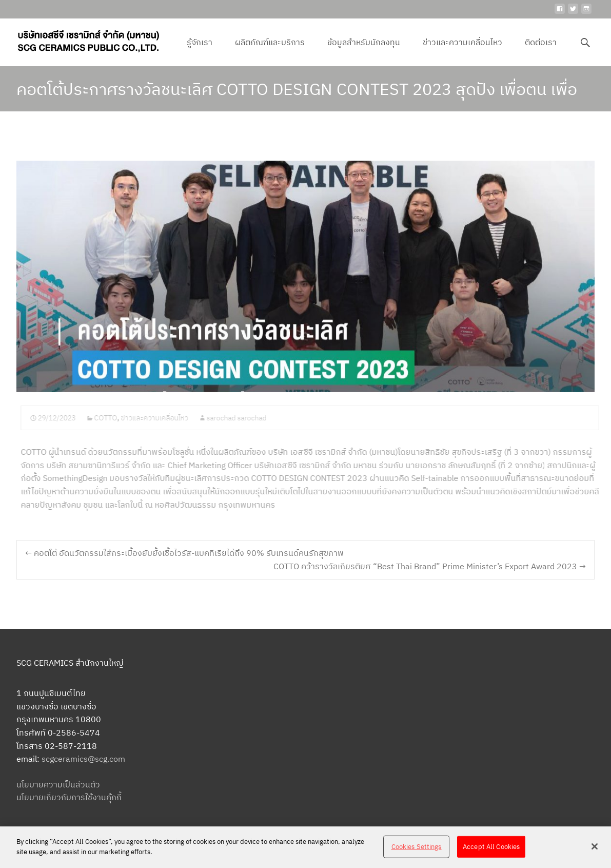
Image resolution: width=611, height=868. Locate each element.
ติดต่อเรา (541, 51)
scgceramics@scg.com (83, 759)
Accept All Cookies (491, 851)
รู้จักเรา (200, 51)
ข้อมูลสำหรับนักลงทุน (364, 51)
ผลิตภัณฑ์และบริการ (270, 51)
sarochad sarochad (241, 418)
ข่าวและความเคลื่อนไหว (462, 51)
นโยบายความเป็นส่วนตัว (58, 784)
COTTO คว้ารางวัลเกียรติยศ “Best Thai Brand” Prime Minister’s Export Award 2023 (430, 566)
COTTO (111, 418)
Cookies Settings (417, 851)
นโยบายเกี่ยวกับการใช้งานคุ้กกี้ (69, 797)
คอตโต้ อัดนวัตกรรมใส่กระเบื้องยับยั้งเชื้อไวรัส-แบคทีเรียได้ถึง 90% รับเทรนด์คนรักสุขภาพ (184, 553)
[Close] (595, 851)
